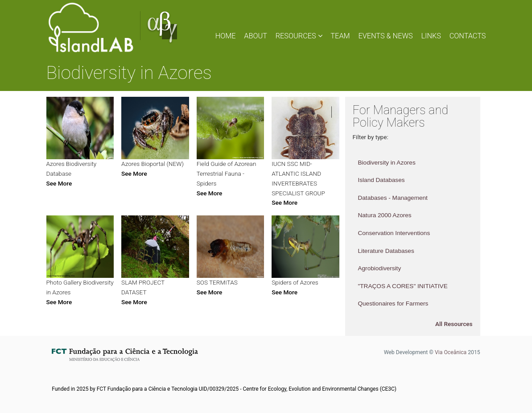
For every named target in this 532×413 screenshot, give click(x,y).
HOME (226, 36)
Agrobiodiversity (379, 268)
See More (59, 183)
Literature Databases (386, 251)
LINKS (431, 36)
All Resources (454, 324)
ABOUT (256, 36)
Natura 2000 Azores (384, 215)
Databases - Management (392, 198)
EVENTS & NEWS (385, 36)
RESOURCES (299, 36)
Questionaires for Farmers (393, 304)
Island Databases (381, 180)
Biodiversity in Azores (386, 163)
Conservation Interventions (394, 233)
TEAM (340, 36)
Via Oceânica (451, 352)
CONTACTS (468, 36)
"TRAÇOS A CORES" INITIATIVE (402, 286)
